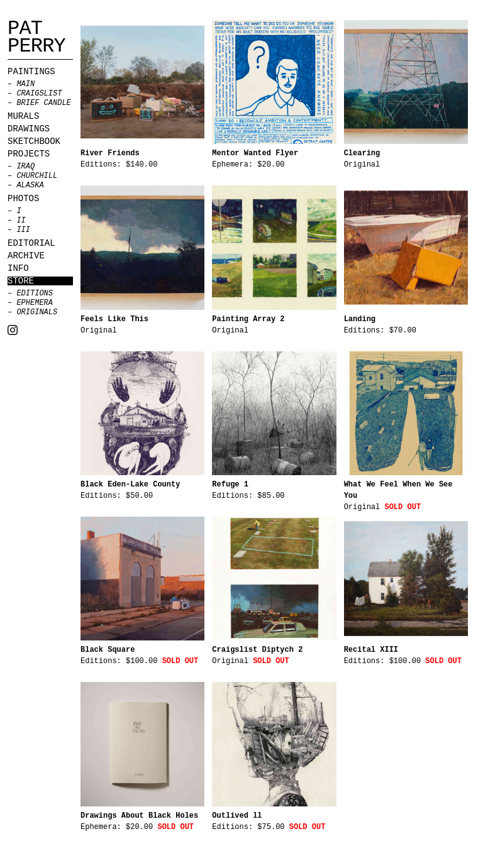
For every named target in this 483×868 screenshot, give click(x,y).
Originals (37, 312)
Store (21, 281)
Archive (26, 256)
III (23, 230)
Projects (29, 154)
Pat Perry (36, 38)
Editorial (31, 243)
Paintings (31, 72)
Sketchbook (34, 141)
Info (18, 268)
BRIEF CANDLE (43, 103)
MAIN (25, 84)
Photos (23, 199)
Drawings (29, 129)
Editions (35, 294)
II (21, 221)
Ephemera (35, 303)
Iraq (25, 167)
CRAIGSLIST (39, 94)
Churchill (37, 176)
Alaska (30, 185)
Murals (23, 116)
